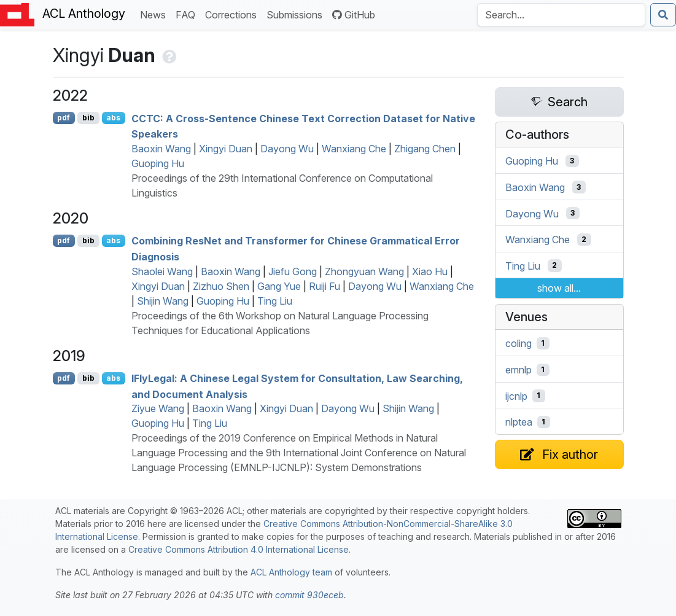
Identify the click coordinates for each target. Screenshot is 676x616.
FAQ (188, 14)
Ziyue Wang (158, 408)
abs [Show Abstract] (113, 118)
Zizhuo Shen (221, 286)
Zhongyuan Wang (364, 271)
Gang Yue (279, 286)
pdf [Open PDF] (64, 118)
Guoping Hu (158, 163)
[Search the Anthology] (561, 15)
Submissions (297, 14)
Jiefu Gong (293, 271)
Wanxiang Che (354, 149)
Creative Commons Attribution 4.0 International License (239, 549)
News (155, 14)
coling (519, 343)
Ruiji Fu (324, 286)
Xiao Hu (430, 271)
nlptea (519, 422)
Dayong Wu (287, 149)
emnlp (519, 370)
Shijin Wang (163, 301)
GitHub (354, 15)
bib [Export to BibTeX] (88, 118)
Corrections (233, 14)
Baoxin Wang (161, 149)
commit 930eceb (309, 595)
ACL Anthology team (291, 572)
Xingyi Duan (226, 149)
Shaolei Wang (162, 271)
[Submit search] (663, 15)
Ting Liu (275, 301)
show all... (559, 288)
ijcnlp (516, 396)
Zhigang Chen (425, 149)
